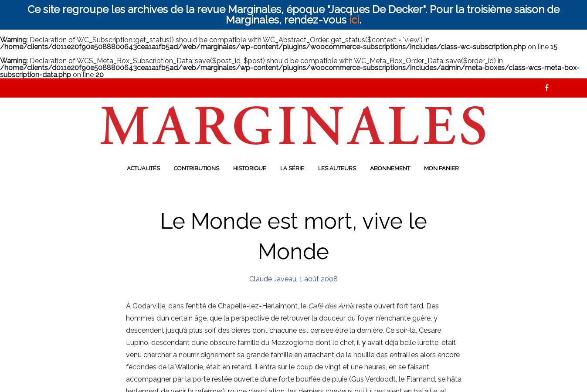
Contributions (197, 168)
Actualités (143, 168)
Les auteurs (337, 168)
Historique (250, 168)
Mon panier (441, 168)
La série (292, 168)
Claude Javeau (273, 279)
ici (354, 20)
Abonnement (390, 168)
